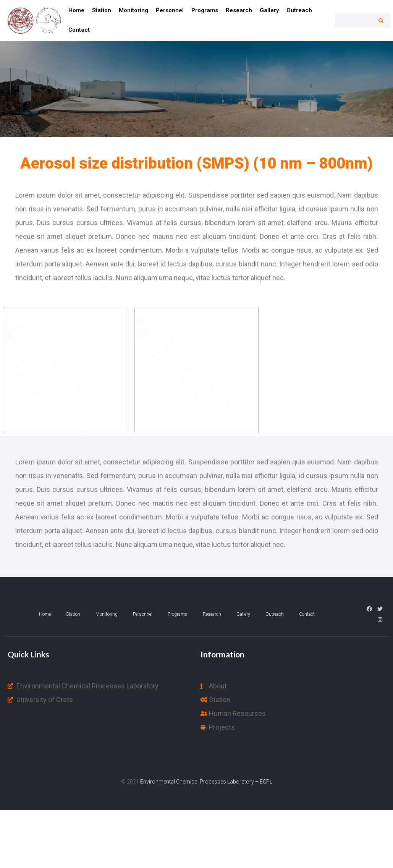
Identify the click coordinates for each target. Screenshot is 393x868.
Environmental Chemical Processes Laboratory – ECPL (206, 782)
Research (239, 10)
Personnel (170, 10)
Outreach (299, 10)
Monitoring (133, 10)
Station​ (102, 10)
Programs (205, 10)
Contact (79, 30)
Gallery (269, 10)
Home (76, 10)
